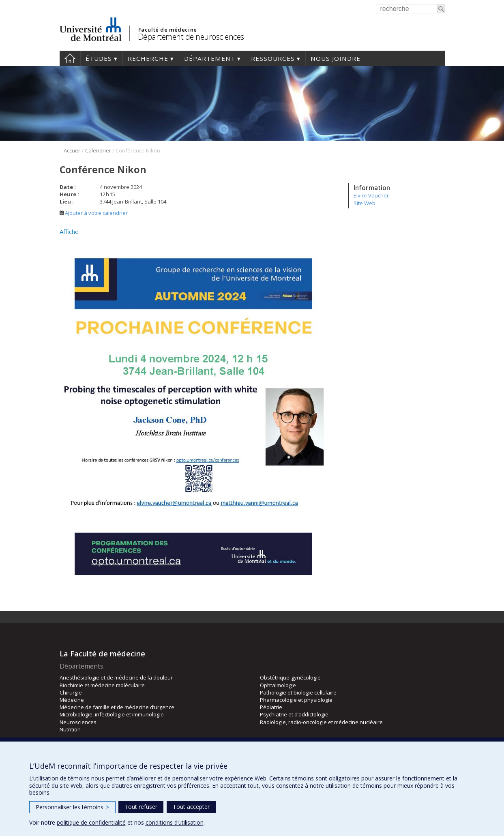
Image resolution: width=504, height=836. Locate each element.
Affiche (69, 232)
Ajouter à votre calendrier (94, 213)
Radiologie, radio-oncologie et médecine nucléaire (321, 722)
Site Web (365, 203)
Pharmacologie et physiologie (296, 700)
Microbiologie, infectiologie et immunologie (112, 714)
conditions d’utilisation (175, 822)
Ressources (273, 58)
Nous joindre (336, 58)
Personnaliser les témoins (72, 807)
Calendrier (98, 150)
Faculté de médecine (168, 30)
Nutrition (70, 729)
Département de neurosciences (191, 37)
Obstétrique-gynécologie (290, 677)
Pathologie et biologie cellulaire (298, 692)
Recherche (148, 58)
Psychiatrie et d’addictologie (294, 714)
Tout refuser (141, 807)
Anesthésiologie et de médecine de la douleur (116, 677)
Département (210, 58)
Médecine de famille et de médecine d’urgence (117, 707)
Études (99, 58)
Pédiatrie (271, 707)
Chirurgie (71, 692)
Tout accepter (191, 807)
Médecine (72, 700)
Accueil (70, 58)
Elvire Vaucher (371, 195)
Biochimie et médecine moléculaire (102, 685)
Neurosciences (78, 722)
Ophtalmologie (278, 685)
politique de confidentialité (91, 822)
